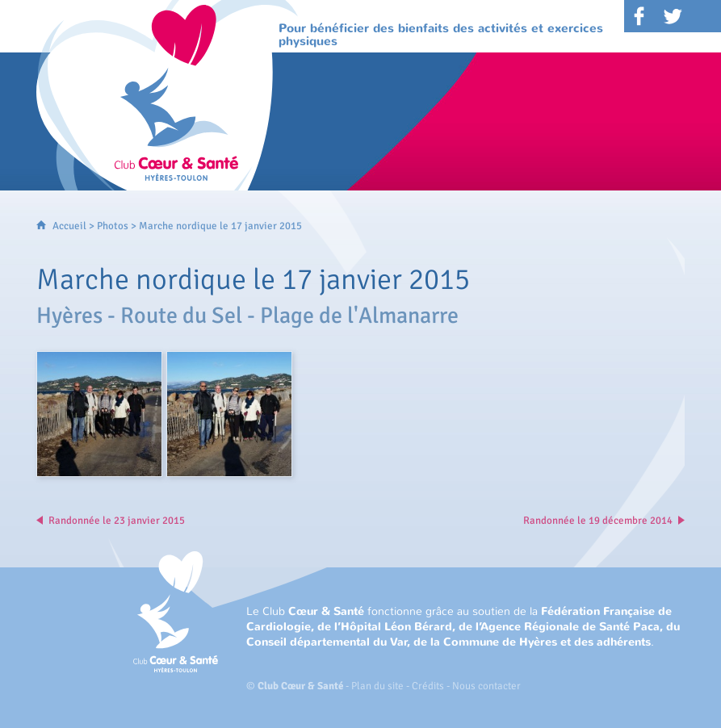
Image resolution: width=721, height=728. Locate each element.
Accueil (69, 226)
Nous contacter (486, 686)
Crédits (428, 686)
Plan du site (377, 686)
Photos (113, 226)
